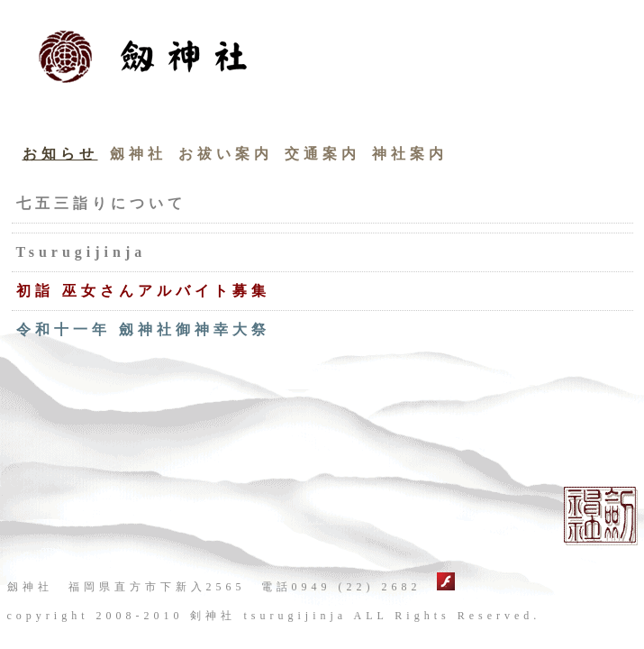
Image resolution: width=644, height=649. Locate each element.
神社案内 (410, 154)
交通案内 (322, 154)
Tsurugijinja (82, 252)
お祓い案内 (226, 154)
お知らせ (60, 154)
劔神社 (138, 154)
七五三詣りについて (101, 203)
